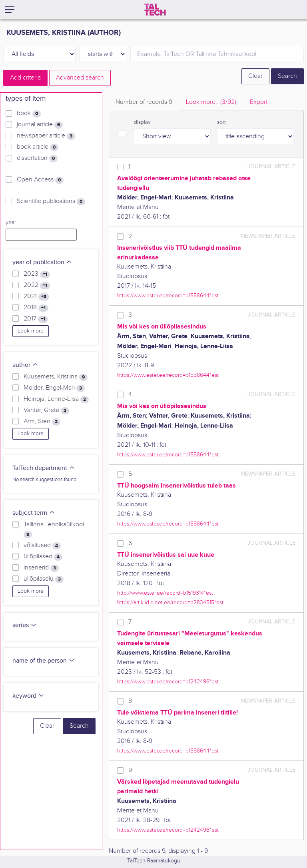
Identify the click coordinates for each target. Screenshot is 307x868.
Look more (31, 331)
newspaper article (46, 136)
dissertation (37, 158)
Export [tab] (259, 102)
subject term (34, 513)
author (25, 365)
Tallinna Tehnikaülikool (54, 530)
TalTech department (44, 468)
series (25, 625)
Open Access (40, 180)
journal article (40, 125)
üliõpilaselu (44, 579)
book (29, 113)
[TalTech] (155, 10)
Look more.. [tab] (211, 102)
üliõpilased (43, 557)
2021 (36, 297)
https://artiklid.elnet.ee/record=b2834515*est (170, 602)
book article (38, 147)
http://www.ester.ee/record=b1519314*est (165, 593)
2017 (36, 319)
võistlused (42, 545)
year (11, 223)
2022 (37, 285)
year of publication (42, 262)
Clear (255, 76)
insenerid (41, 568)
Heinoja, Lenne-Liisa (56, 399)
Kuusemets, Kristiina (56, 377)
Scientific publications (51, 201)
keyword (28, 696)
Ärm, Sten (42, 422)
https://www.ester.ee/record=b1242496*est (168, 682)
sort (221, 122)
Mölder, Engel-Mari (54, 388)
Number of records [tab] (144, 102)
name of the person (44, 661)
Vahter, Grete (46, 410)
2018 (36, 308)
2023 (37, 274)
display (142, 122)
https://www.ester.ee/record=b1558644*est (168, 296)
